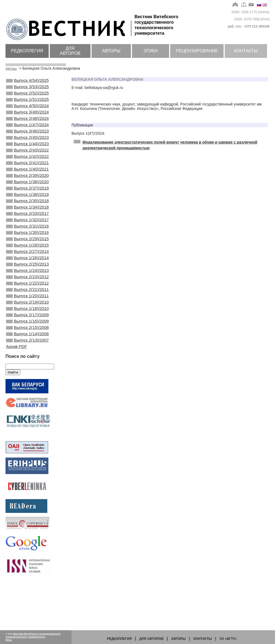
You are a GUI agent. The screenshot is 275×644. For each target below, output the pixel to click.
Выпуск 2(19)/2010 (27, 341)
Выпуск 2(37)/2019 (27, 207)
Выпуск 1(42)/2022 (27, 170)
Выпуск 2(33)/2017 (27, 237)
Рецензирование (197, 51)
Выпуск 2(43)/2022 (27, 163)
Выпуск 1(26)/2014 (27, 289)
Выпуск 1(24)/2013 (27, 304)
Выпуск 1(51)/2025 (27, 103)
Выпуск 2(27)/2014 (27, 282)
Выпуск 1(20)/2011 (27, 334)
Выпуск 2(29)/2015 (27, 267)
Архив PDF (16, 393)
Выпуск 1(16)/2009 (27, 364)
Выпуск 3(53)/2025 (27, 88)
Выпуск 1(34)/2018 (27, 230)
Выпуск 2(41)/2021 (27, 178)
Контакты (246, 51)
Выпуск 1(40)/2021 (27, 185)
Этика (151, 51)
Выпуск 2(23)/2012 (27, 312)
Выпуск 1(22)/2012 (27, 319)
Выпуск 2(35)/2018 (27, 222)
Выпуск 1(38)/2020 (27, 200)
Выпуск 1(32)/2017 (27, 245)
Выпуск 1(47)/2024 (27, 133)
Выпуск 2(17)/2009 (27, 356)
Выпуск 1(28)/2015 (27, 274)
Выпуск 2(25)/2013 (27, 297)
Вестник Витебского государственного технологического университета (33, 635)
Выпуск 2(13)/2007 (27, 386)
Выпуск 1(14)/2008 (27, 378)
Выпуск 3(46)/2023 (27, 140)
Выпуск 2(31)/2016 (27, 252)
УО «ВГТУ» (228, 639)
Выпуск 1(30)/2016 (27, 259)
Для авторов (70, 51)
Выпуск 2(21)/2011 (27, 326)
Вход (9, 640)
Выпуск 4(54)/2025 (27, 81)
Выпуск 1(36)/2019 (27, 215)
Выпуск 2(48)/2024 (27, 126)
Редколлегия (27, 51)
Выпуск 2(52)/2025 (27, 96)
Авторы (111, 51)
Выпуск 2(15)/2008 (27, 371)
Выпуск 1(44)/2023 (27, 155)
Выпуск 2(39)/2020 (27, 193)
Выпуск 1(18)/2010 (27, 349)
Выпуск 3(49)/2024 (27, 118)
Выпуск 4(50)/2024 (27, 111)
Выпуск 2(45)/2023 (27, 148)
